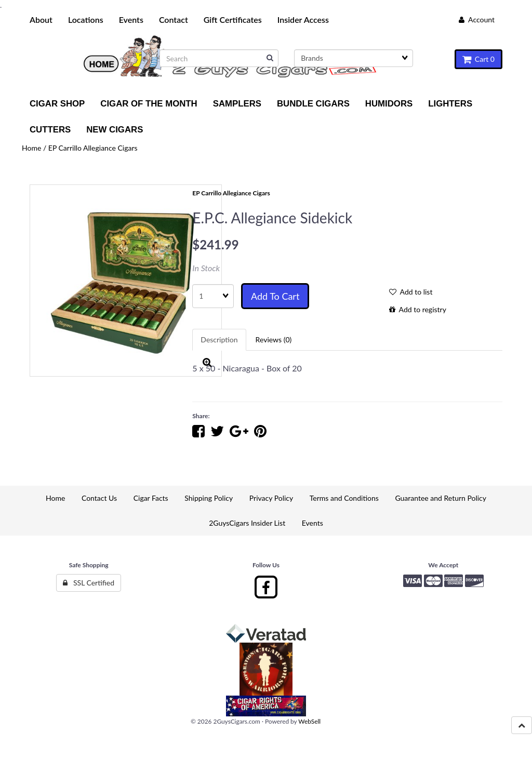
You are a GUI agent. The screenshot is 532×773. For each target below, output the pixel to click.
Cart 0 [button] (478, 59)
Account (477, 19)
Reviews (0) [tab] (274, 339)
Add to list (411, 292)
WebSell (309, 721)
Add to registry (418, 309)
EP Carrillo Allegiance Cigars (93, 148)
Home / (35, 148)
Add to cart (275, 296)
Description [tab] (219, 339)
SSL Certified (89, 583)
